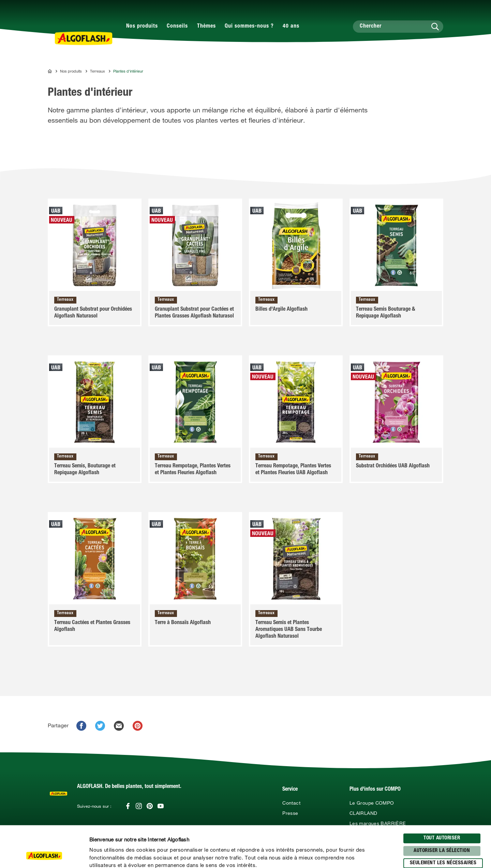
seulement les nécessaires (443, 825)
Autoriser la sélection (442, 812)
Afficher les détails (367, 855)
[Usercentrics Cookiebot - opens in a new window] (44, 855)
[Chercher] (398, 27)
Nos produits (142, 27)
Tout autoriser (442, 800)
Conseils (177, 27)
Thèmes (206, 27)
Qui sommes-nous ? (249, 27)
